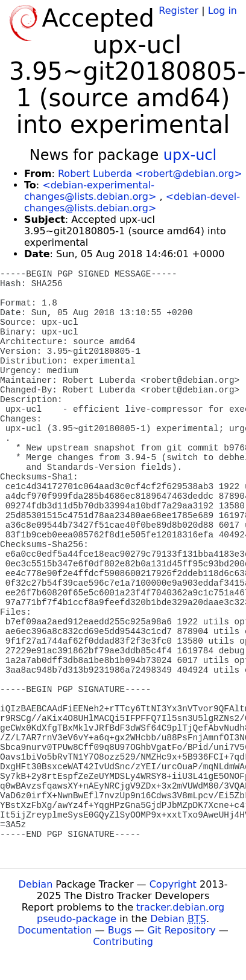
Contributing (123, 942)
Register (178, 11)
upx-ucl (190, 155)
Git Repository (181, 930)
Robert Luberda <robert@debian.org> (150, 174)
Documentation (55, 930)
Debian (36, 884)
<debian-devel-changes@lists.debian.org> (132, 202)
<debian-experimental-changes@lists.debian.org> (90, 191)
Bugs (120, 930)
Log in (222, 11)
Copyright (173, 884)
